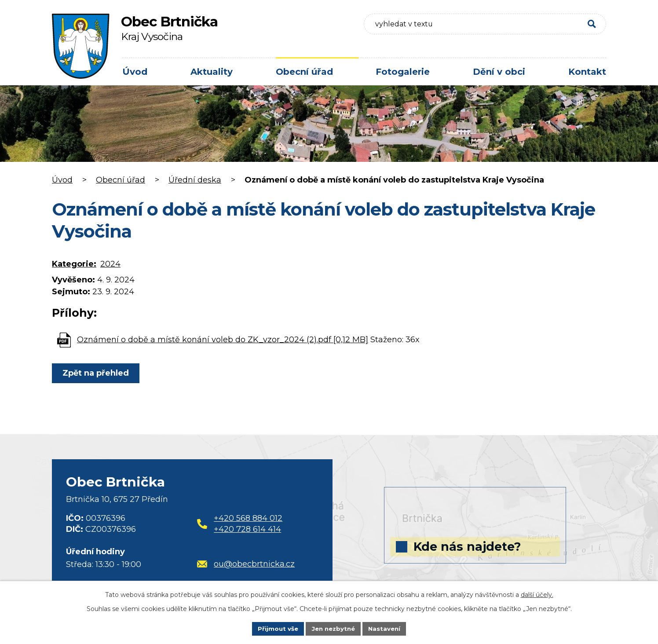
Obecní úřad (304, 72)
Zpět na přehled (97, 373)
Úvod (135, 72)
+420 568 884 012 (248, 518)
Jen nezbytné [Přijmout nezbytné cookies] (333, 628)
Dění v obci (499, 72)
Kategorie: (74, 264)
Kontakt (587, 72)
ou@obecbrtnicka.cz (246, 564)
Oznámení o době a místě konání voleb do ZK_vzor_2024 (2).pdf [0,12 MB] (223, 340)
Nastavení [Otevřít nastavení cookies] (387, 628)
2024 (110, 264)
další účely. (537, 594)
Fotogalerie (403, 72)
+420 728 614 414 (247, 529)
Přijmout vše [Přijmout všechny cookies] (275, 628)
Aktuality (212, 72)
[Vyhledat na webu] (542, 27)
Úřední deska (195, 180)
